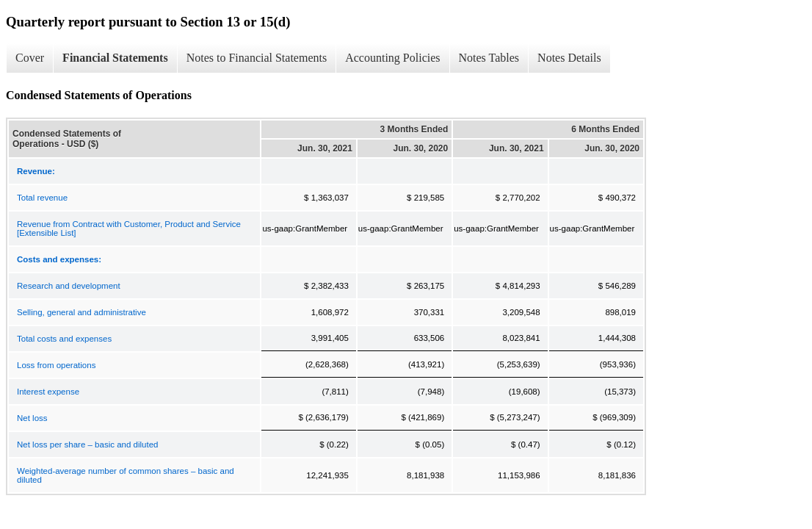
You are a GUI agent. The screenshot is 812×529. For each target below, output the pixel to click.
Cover (30, 58)
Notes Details (569, 58)
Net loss (32, 418)
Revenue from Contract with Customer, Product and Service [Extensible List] (129, 228)
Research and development (69, 286)
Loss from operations (56, 365)
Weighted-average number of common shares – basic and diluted (126, 475)
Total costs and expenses (64, 339)
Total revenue (42, 198)
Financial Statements (115, 58)
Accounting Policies (392, 58)
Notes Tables (489, 58)
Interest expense (48, 392)
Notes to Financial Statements (257, 58)
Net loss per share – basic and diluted (87, 445)
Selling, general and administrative (81, 312)
